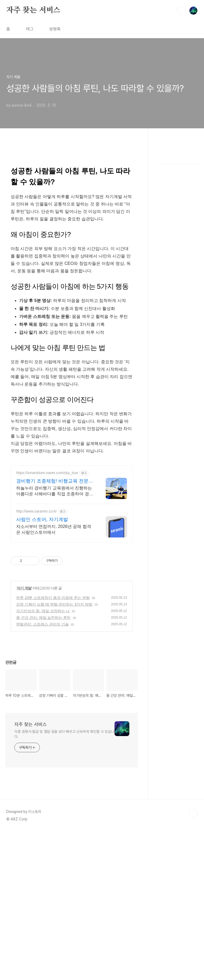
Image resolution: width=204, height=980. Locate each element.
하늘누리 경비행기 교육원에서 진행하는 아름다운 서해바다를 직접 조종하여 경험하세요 (55, 491)
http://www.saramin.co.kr (37, 511)
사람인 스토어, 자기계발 (42, 519)
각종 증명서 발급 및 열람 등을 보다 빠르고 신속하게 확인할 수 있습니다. (64, 734)
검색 (181, 11)
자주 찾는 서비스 (33, 10)
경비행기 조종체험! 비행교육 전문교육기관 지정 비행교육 (55, 481)
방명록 (55, 29)
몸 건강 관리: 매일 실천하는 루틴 (43, 618)
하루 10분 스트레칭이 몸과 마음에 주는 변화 (53, 598)
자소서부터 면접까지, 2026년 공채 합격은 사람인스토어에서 (54, 529)
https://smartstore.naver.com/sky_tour (47, 473)
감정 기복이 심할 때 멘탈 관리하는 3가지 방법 (54, 604)
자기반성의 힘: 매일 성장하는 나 (43, 611)
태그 (30, 29)
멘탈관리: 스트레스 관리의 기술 (42, 624)
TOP (193, 814)
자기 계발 (24, 588)
